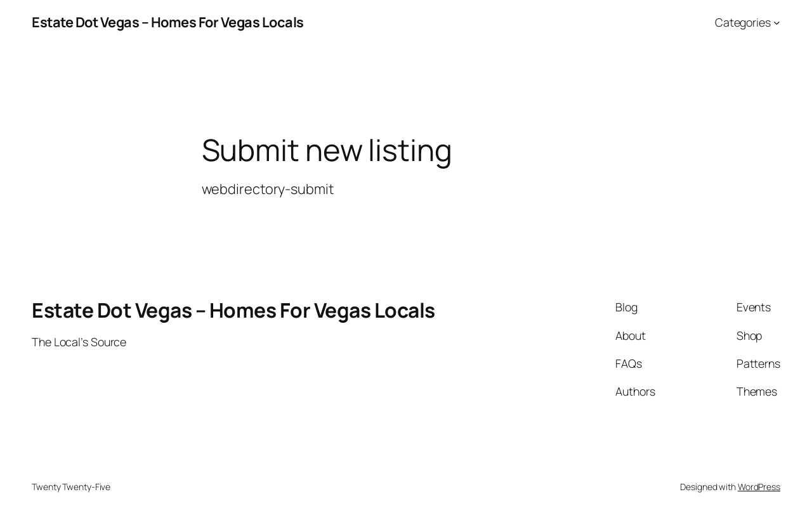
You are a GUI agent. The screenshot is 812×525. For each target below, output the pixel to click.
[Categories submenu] (777, 23)
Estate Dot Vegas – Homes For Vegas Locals (168, 22)
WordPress (759, 487)
